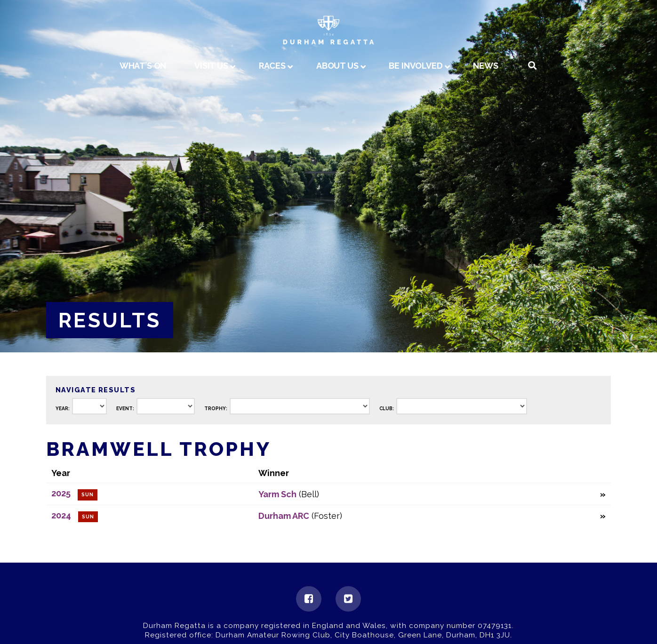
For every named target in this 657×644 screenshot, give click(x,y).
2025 (61, 493)
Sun (88, 495)
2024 (61, 515)
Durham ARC (284, 516)
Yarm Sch (277, 494)
